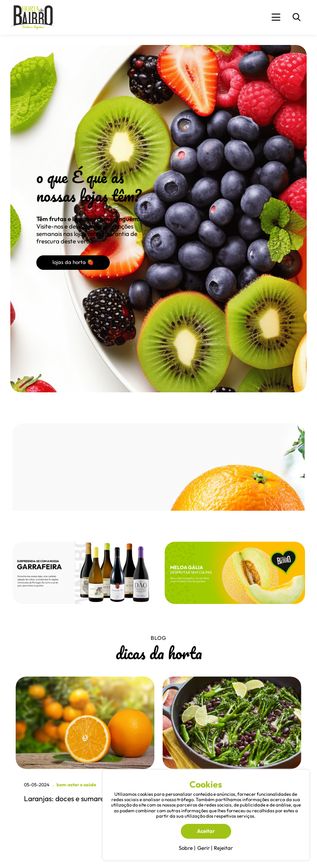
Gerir (203, 848)
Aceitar (206, 831)
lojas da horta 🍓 (73, 262)
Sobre (186, 848)
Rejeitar (223, 848)
